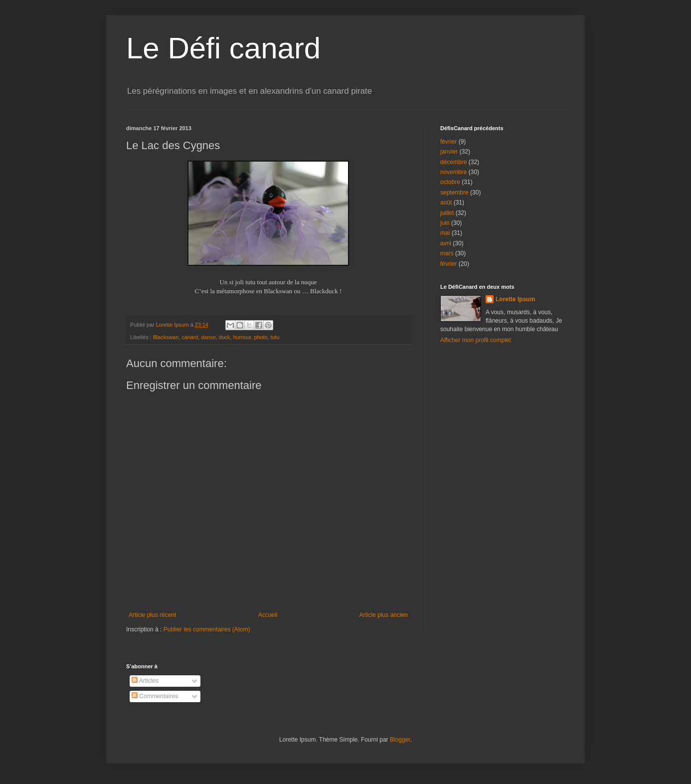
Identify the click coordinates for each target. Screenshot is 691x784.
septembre (454, 193)
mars (447, 253)
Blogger (400, 740)
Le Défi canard (223, 48)
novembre (453, 172)
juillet (447, 213)
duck (225, 337)
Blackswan (166, 337)
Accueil (268, 615)
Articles (145, 681)
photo (261, 337)
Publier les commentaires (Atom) (207, 629)
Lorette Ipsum (515, 299)
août (446, 202)
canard (190, 337)
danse (208, 337)
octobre (450, 182)
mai (445, 233)
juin (445, 223)
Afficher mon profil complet (476, 340)
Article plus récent (152, 615)
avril (446, 243)
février (448, 142)
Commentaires (155, 696)
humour (242, 337)
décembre (453, 162)
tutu (275, 337)
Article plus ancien (384, 615)
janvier (449, 152)
